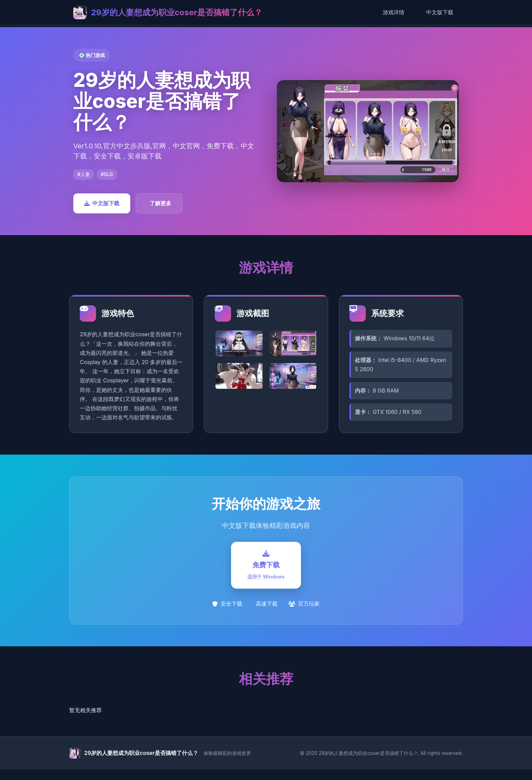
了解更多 (160, 203)
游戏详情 (394, 12)
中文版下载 (440, 12)
